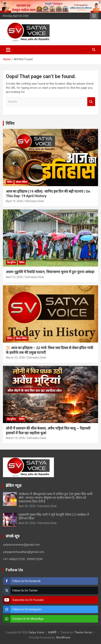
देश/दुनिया (11, 262)
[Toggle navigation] (8, 50)
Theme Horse (83, 632)
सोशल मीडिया (21, 182)
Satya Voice (36, 632)
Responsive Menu (94, 16)
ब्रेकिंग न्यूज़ (14, 486)
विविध (10, 123)
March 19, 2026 (15, 438)
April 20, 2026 (27, 506)
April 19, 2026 (14, 201)
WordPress (63, 638)
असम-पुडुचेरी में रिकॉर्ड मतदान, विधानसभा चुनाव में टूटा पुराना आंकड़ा (50, 272)
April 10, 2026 (14, 277)
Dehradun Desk (35, 201)
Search (91, 102)
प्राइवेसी (52, 632)
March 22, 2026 (15, 358)
